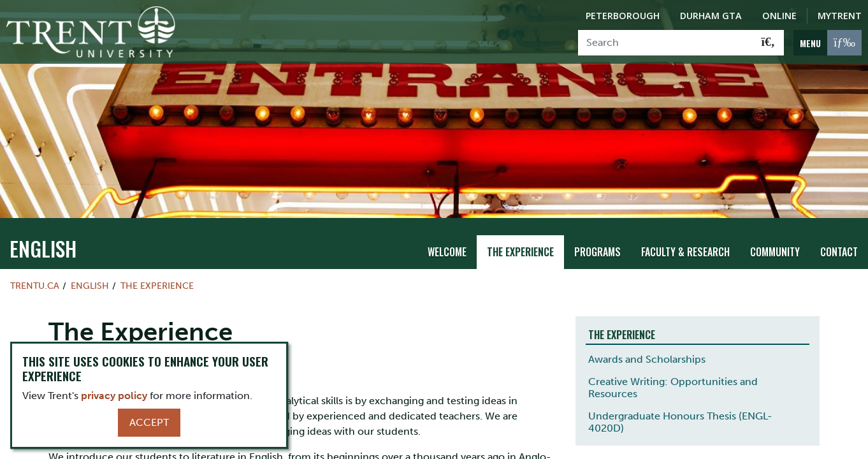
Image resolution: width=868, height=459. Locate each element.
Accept (149, 422)
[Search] (666, 43)
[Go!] (768, 43)
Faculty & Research (685, 231)
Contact (839, 231)
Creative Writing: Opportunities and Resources (673, 367)
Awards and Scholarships (647, 338)
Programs (597, 231)
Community (775, 231)
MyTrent (840, 16)
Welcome (447, 231)
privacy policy (114, 396)
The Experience (520, 231)
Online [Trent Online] (779, 16)
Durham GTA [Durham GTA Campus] (711, 16)
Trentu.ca (35, 265)
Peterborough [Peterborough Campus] (623, 16)
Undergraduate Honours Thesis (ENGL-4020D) (680, 401)
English (43, 227)
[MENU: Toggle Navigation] (828, 43)
